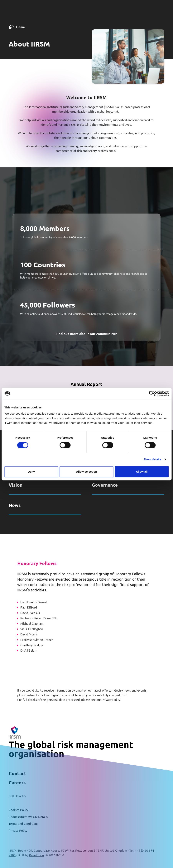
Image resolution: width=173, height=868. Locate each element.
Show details (152, 459)
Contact (17, 773)
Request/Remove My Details (28, 816)
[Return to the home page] (15, 732)
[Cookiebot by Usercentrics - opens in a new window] (152, 393)
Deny (31, 472)
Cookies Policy (18, 810)
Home (17, 27)
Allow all (142, 472)
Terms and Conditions (23, 823)
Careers (17, 783)
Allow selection (86, 472)
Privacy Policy (111, 699)
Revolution (36, 855)
